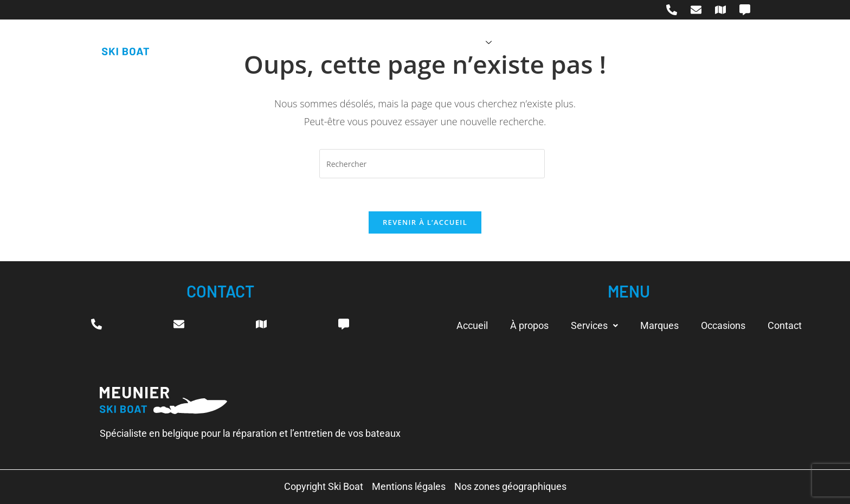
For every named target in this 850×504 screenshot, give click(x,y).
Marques (532, 43)
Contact (656, 43)
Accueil (345, 43)
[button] (594, 326)
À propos (401, 43)
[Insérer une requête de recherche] (432, 164)
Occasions (595, 43)
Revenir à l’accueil (425, 222)
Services (466, 43)
